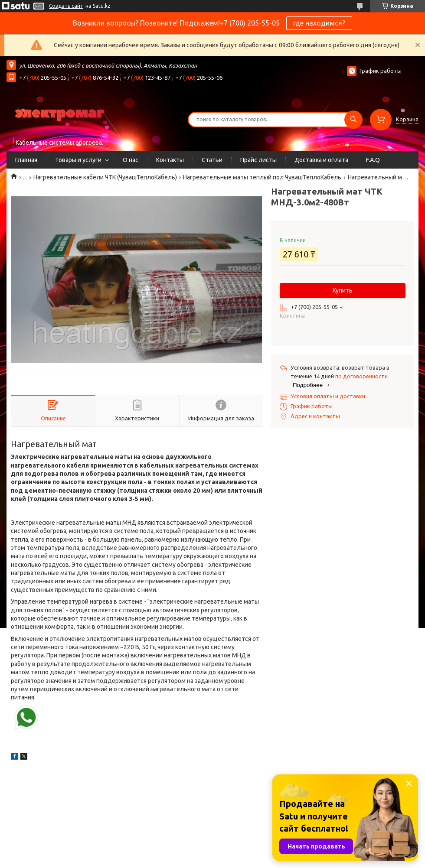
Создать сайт (66, 6)
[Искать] (353, 120)
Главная (26, 160)
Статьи (212, 160)
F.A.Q (373, 160)
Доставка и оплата (321, 160)
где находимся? (319, 23)
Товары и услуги (78, 160)
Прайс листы (258, 160)
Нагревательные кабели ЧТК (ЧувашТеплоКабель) (105, 177)
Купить (343, 290)
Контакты (170, 160)
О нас (131, 160)
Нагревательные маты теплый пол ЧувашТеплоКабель (262, 177)
